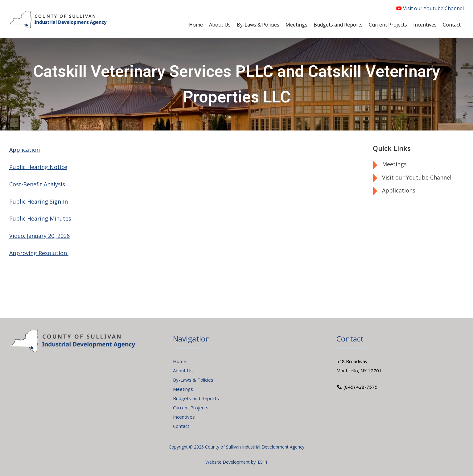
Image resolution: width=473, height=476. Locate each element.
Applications (399, 190)
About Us (183, 370)
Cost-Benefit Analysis (37, 184)
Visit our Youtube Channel (430, 8)
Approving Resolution (39, 253)
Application (25, 150)
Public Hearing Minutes (40, 218)
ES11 (263, 462)
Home (180, 361)
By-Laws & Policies (193, 380)
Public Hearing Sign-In (39, 201)
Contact (181, 426)
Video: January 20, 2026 (39, 236)
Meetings (394, 164)
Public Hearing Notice (38, 167)
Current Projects (191, 408)
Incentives (184, 417)
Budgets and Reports (196, 398)
